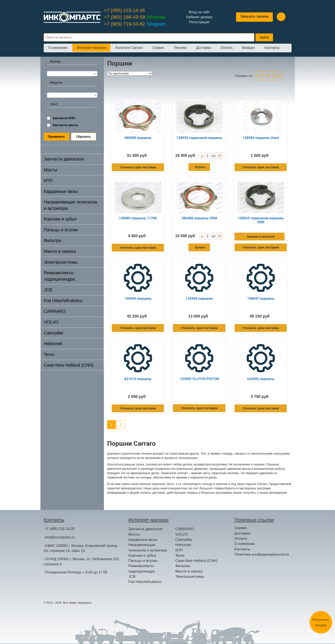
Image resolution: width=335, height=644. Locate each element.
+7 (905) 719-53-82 (135, 24)
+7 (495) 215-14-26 (124, 10)
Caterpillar (54, 333)
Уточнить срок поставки (138, 167)
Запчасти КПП (64, 118)
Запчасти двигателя (64, 159)
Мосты (51, 170)
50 (268, 75)
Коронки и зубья (60, 219)
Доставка (204, 48)
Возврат (248, 48)
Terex (49, 354)
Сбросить (83, 137)
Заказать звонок (255, 16)
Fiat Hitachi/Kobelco (63, 301)
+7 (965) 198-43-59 (135, 17)
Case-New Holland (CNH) (69, 365)
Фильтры (53, 240)
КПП (48, 180)
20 (258, 75)
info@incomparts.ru (60, 537)
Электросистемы (61, 262)
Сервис (158, 48)
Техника (180, 48)
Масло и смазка (60, 251)
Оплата (227, 48)
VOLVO (51, 322)
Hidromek (53, 344)
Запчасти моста (65, 125)
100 (278, 75)
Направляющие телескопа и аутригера (71, 205)
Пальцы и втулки (61, 230)
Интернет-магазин (91, 48)
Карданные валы (61, 191)
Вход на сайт (199, 12)
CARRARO (55, 311)
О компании (58, 48)
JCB (48, 290)
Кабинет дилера (199, 17)
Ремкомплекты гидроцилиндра (59, 276)
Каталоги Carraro (129, 48)
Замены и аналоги (261, 237)
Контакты (272, 48)
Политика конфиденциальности (262, 554)
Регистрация (199, 22)
